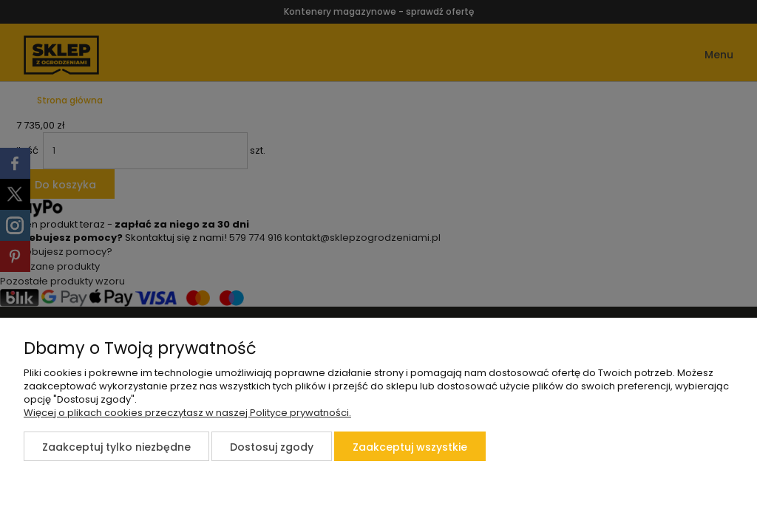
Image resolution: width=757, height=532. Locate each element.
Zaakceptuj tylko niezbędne (116, 447)
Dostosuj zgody (272, 447)
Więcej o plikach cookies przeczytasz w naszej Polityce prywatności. (187, 413)
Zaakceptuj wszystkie (410, 447)
